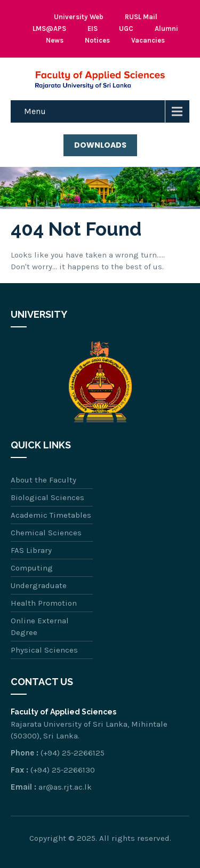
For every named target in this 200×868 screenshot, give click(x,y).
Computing (32, 568)
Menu (35, 111)
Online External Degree (40, 626)
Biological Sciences (47, 497)
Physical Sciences (44, 650)
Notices (97, 40)
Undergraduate (39, 585)
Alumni (166, 29)
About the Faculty (43, 480)
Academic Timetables (51, 515)
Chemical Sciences (46, 533)
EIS (93, 29)
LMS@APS (49, 29)
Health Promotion (44, 603)
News (55, 40)
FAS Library (31, 550)
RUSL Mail (141, 17)
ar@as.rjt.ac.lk (65, 787)
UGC (126, 29)
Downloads (100, 145)
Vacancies (148, 40)
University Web (79, 17)
